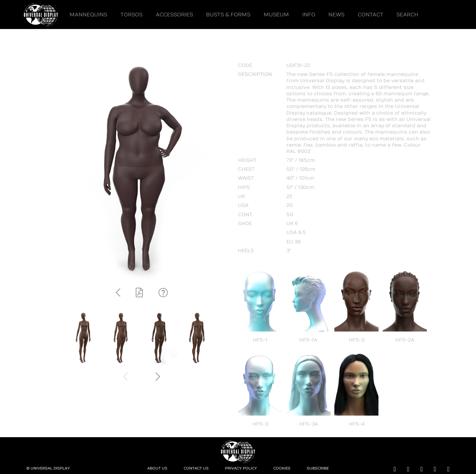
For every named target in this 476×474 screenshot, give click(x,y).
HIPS (244, 188)
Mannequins (88, 15)
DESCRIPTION (255, 74)
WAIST (246, 178)
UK (242, 196)
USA (243, 205)
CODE (245, 65)
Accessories (174, 15)
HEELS (246, 251)
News (336, 15)
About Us (157, 468)
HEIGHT (247, 160)
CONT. (245, 215)
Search (407, 15)
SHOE (245, 224)
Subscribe (318, 468)
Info (309, 15)
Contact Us (196, 468)
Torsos (131, 15)
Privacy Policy (241, 468)
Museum (276, 15)
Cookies (282, 468)
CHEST (246, 169)
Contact (371, 15)
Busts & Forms (228, 15)
